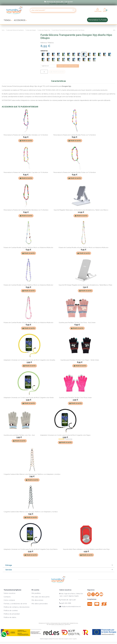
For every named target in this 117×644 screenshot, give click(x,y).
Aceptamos (92, 600)
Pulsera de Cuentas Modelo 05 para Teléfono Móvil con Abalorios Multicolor (28, 248)
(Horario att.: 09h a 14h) (68, 600)
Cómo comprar (9, 601)
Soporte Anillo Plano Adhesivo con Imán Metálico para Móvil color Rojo (86, 550)
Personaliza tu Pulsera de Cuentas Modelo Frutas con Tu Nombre (75, 173)
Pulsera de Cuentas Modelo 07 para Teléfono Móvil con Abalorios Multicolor (28, 285)
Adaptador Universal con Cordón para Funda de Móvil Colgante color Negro (65, 436)
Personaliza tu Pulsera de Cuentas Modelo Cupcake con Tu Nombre (26, 173)
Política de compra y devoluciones (17, 607)
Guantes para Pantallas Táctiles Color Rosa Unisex (75, 398)
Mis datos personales (40, 604)
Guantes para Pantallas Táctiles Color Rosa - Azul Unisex (77, 323)
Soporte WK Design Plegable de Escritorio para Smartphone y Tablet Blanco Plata (85, 285)
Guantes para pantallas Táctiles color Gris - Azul (19, 436)
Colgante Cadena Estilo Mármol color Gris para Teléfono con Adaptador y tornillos (31, 512)
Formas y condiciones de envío (15, 604)
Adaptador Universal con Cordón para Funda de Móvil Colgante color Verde (29, 398)
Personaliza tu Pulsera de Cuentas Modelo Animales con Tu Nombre (26, 135)
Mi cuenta (35, 590)
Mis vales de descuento (41, 597)
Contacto (7, 597)
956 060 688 (65, 604)
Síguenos (91, 590)
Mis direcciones (37, 601)
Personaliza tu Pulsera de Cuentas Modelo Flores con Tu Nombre (75, 135)
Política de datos (10, 618)
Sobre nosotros (10, 594)
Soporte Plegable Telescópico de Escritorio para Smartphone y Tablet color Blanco (81, 210)
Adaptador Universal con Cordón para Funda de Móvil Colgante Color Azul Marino (31, 550)
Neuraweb (55, 639)
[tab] (58, 566)
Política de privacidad (12, 614)
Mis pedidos (36, 594)
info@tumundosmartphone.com (70, 607)
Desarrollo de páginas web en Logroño (68, 639)
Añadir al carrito (57, 72)
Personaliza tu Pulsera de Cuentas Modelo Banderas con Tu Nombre (26, 210)
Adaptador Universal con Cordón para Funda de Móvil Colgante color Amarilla (29, 360)
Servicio (9, 570)
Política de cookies (11, 611)
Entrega (9, 566)
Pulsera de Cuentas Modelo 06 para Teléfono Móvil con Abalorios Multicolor (84, 248)
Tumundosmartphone (12, 590)
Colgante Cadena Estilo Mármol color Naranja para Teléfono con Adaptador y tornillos (32, 475)
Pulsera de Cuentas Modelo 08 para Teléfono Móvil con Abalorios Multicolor (28, 323)
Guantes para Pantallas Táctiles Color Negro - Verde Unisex (80, 360)
